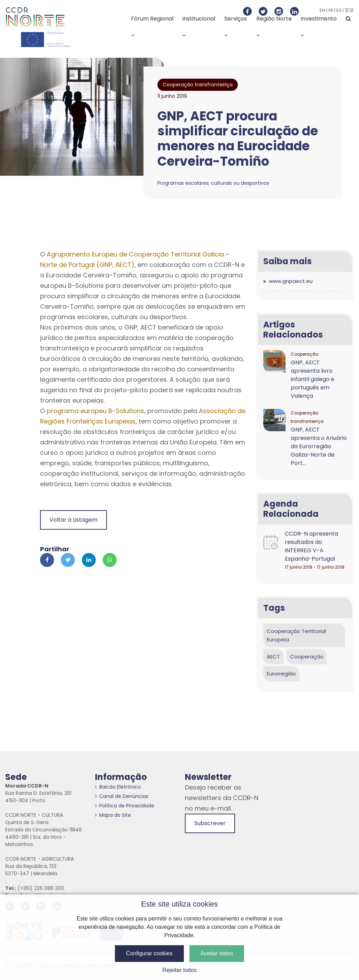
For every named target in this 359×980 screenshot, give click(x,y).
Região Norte (274, 26)
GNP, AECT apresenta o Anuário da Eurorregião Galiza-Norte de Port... (319, 446)
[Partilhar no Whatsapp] (110, 560)
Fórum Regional (152, 26)
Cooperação (307, 657)
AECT (273, 657)
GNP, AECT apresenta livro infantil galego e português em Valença (313, 379)
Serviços (236, 26)
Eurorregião (281, 674)
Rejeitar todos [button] (179, 970)
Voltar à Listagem (73, 520)
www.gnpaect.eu (291, 281)
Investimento (319, 26)
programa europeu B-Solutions (95, 411)
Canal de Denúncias (122, 796)
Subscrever (210, 823)
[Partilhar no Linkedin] (89, 560)
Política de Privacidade (125, 806)
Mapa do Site (113, 815)
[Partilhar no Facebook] (47, 560)
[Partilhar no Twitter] (68, 560)
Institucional (199, 26)
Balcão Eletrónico (118, 787)
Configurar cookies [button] (149, 953)
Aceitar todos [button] (217, 953)
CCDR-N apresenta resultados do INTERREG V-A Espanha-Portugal (311, 546)
